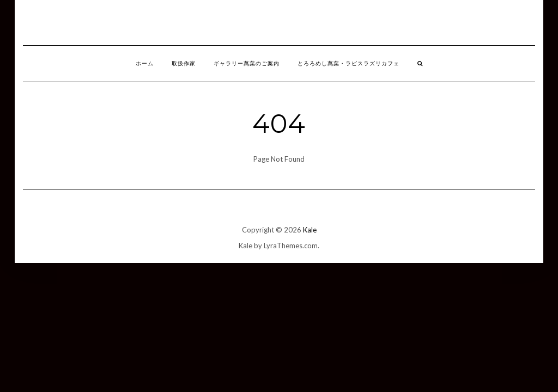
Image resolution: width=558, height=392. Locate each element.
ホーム (145, 63)
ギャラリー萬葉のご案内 (247, 63)
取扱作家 (184, 63)
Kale (310, 230)
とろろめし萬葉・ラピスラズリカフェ (348, 63)
